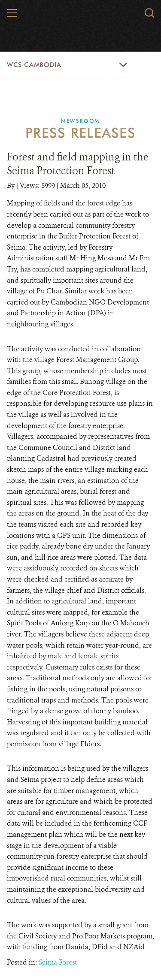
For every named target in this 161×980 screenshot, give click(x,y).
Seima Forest (58, 962)
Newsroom (80, 121)
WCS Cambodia (34, 65)
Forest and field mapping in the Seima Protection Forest (78, 164)
